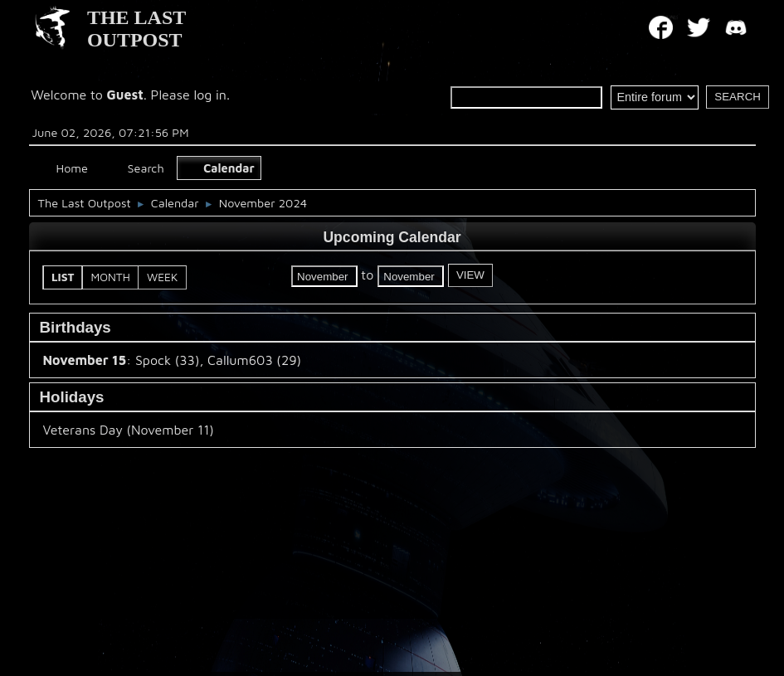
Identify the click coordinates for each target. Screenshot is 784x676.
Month (111, 277)
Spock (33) (167, 360)
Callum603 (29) (254, 360)
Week (162, 277)
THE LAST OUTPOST (136, 29)
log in (210, 95)
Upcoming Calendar (392, 237)
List (63, 277)
